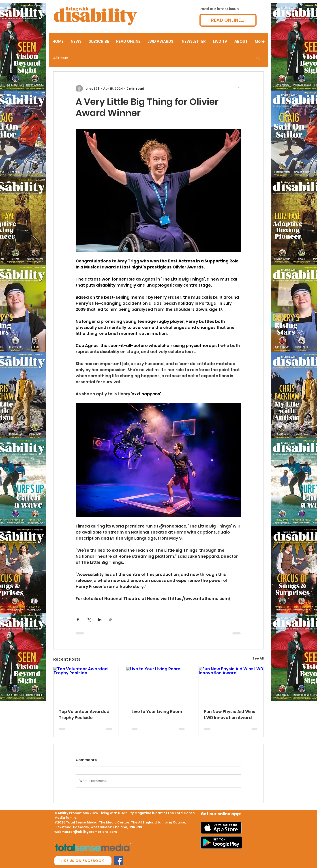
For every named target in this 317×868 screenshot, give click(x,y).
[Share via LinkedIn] (100, 620)
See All (258, 658)
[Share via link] (111, 620)
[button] (258, 58)
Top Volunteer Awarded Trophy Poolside (84, 715)
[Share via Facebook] (78, 620)
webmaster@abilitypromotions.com (86, 832)
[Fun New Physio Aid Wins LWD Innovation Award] (231, 685)
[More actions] (239, 89)
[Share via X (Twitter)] (89, 620)
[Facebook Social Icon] (119, 861)
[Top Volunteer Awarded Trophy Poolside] (86, 685)
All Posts (61, 58)
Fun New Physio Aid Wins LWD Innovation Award (230, 715)
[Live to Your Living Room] (159, 685)
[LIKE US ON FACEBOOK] (83, 861)
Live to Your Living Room (157, 712)
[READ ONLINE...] (228, 20)
